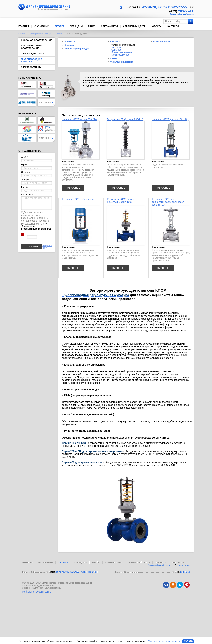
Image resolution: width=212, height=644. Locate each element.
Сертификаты (109, 26)
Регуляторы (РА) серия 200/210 (125, 119)
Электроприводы (162, 42)
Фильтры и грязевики (122, 62)
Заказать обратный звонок (182, 14)
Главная (24, 26)
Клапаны (59, 34)
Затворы (69, 45)
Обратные (116, 50)
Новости (156, 26)
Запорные (116, 47)
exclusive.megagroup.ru (50, 588)
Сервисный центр (134, 26)
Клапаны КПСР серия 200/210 (79, 119)
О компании (42, 26)
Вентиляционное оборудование (32, 47)
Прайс (92, 26)
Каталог (59, 26)
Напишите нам (184, 565)
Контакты (173, 26)
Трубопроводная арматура (41, 34)
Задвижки (70, 42)
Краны (114, 58)
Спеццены (76, 26)
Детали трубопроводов (77, 49)
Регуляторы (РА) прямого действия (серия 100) (122, 200)
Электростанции (31, 67)
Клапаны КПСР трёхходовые (79, 199)
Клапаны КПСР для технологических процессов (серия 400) (168, 202)
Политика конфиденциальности (38, 585)
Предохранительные (122, 52)
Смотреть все (46, 103)
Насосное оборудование (37, 40)
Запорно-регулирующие (123, 45)
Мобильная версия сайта (37, 592)
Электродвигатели (32, 54)
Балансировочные (120, 55)
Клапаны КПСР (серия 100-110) (170, 119)
